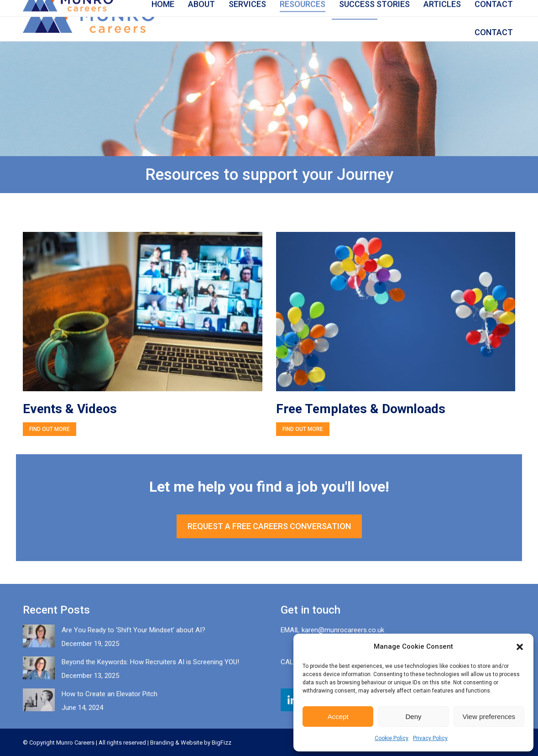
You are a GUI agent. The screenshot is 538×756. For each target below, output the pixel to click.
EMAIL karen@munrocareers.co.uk (332, 630)
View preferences (489, 717)
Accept (338, 717)
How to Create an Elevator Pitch (110, 694)
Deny (413, 717)
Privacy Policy (430, 738)
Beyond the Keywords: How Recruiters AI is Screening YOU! (150, 662)
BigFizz (222, 743)
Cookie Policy (392, 738)
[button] (520, 647)
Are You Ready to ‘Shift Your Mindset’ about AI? (133, 630)
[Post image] (39, 636)
